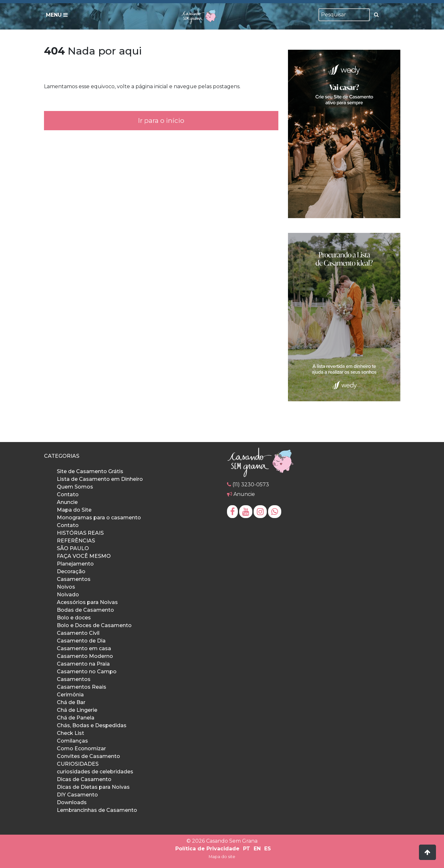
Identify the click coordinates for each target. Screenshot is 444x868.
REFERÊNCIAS (76, 541)
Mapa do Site (74, 510)
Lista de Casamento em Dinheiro (100, 479)
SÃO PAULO (73, 548)
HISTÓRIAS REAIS (80, 533)
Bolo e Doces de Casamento (94, 625)
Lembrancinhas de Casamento (97, 810)
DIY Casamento (77, 795)
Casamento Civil (78, 633)
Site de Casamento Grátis (90, 471)
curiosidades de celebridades (95, 772)
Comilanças (72, 741)
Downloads (72, 802)
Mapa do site (222, 857)
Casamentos (74, 579)
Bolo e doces (74, 618)
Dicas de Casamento (84, 779)
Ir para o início (161, 120)
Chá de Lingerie (77, 710)
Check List (70, 733)
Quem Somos (75, 487)
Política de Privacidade (207, 849)
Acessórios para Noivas (87, 602)
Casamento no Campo (87, 672)
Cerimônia (70, 695)
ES (268, 849)
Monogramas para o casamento (99, 518)
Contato (68, 494)
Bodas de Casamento (85, 610)
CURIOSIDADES (78, 764)
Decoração (71, 571)
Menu (57, 15)
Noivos (66, 587)
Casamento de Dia (81, 641)
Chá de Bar (71, 702)
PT (247, 849)
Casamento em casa (84, 648)
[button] (427, 852)
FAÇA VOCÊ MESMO (84, 556)
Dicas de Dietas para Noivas (93, 787)
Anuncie (67, 502)
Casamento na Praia (83, 664)
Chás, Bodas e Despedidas (92, 725)
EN (257, 849)
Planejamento (75, 564)
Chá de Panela (76, 718)
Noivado (68, 595)
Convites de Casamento (88, 756)
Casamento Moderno (85, 656)
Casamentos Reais (82, 687)
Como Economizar (81, 749)
